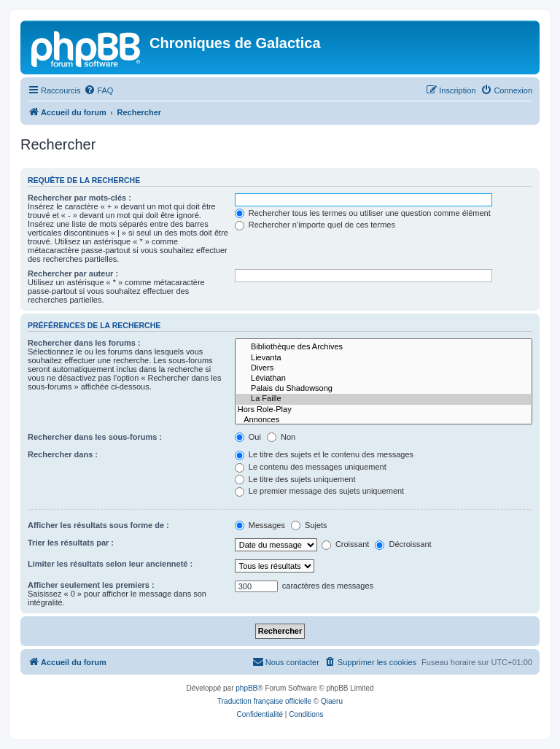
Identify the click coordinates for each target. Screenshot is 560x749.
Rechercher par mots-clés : (79, 198)
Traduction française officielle (264, 701)
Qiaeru (332, 701)
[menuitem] (98, 90)
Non (281, 437)
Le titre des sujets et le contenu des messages (324, 454)
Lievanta (384, 358)
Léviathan (384, 379)
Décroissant (403, 544)
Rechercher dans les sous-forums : (95, 437)
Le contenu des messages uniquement (311, 467)
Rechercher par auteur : (73, 273)
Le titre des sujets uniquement (295, 479)
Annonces (384, 420)
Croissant (346, 544)
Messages (260, 525)
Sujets (309, 525)
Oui (248, 437)
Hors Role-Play (384, 410)
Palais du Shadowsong (384, 389)
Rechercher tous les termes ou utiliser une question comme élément (363, 213)
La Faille (384, 399)
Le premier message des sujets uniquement (319, 491)
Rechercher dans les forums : (84, 343)
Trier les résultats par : (71, 543)
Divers (384, 368)
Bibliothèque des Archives (384, 347)
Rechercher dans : (63, 454)
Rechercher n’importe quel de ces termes (315, 225)
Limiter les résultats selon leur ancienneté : (110, 564)
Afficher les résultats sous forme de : (98, 525)
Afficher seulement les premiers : (91, 585)
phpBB (246, 688)
